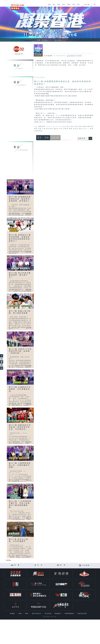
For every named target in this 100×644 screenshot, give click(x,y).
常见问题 (48, 614)
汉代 (61, 129)
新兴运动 (50, 129)
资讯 (72, 127)
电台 (53, 5)
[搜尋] (95, 4)
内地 (80, 127)
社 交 (40, 565)
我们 (78, 5)
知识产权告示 (37, 614)
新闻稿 (13, 614)
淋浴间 (56, 129)
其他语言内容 (83, 614)
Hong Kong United (54, 127)
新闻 (58, 5)
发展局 (66, 129)
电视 (49, 5)
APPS (73, 5)
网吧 (71, 129)
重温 (68, 5)
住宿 (76, 127)
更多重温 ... (9, 560)
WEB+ (63, 5)
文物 (44, 129)
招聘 (20, 614)
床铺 (40, 129)
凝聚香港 (42, 127)
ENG (86, 5)
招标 (27, 614)
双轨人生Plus (84, 129)
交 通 (17, 565)
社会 (64, 127)
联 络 (63, 565)
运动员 (76, 129)
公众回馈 (86, 565)
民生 (68, 127)
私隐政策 (58, 614)
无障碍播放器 (70, 614)
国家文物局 (87, 127)
